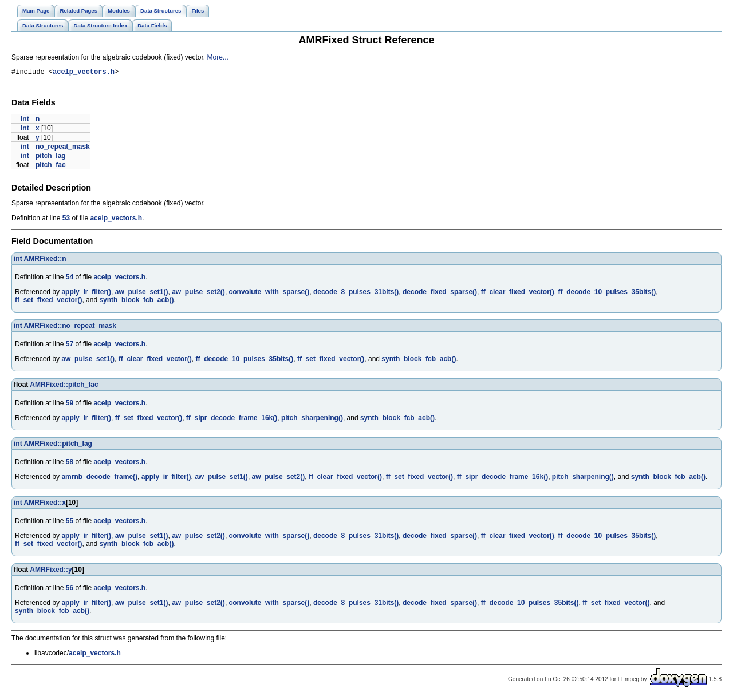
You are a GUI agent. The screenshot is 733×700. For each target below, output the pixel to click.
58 (70, 464)
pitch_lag (51, 157)
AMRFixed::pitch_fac (64, 386)
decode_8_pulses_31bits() (356, 294)
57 (70, 346)
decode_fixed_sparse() (440, 294)
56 (70, 590)
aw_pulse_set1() (142, 294)
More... (218, 57)
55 (70, 523)
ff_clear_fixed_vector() (518, 294)
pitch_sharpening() (312, 420)
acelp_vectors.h (84, 73)
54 (70, 279)
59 (70, 405)
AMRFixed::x (45, 504)
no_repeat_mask (63, 148)
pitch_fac (51, 167)
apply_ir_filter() (86, 294)
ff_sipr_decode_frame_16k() (232, 420)
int (25, 121)
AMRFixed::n (45, 260)
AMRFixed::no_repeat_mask (70, 327)
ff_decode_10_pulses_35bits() (607, 294)
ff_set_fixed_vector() (48, 302)
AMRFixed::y (51, 571)
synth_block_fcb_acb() (136, 302)
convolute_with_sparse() (269, 294)
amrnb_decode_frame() (99, 478)
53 (66, 220)
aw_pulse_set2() (198, 294)
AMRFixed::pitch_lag (58, 445)
